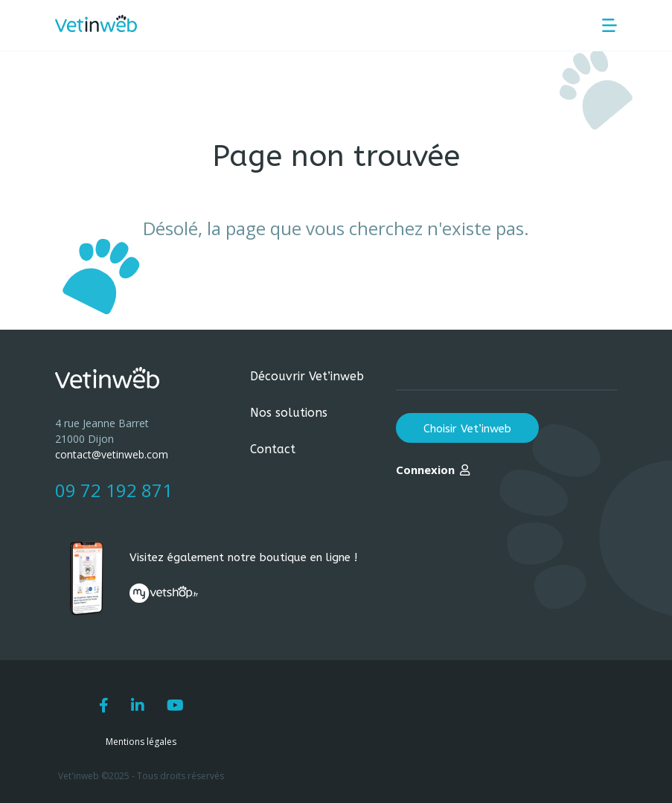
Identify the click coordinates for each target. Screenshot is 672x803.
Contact (273, 449)
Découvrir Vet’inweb (307, 376)
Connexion (425, 470)
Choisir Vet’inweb (467, 429)
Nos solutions (289, 413)
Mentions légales (141, 742)
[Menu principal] (609, 25)
